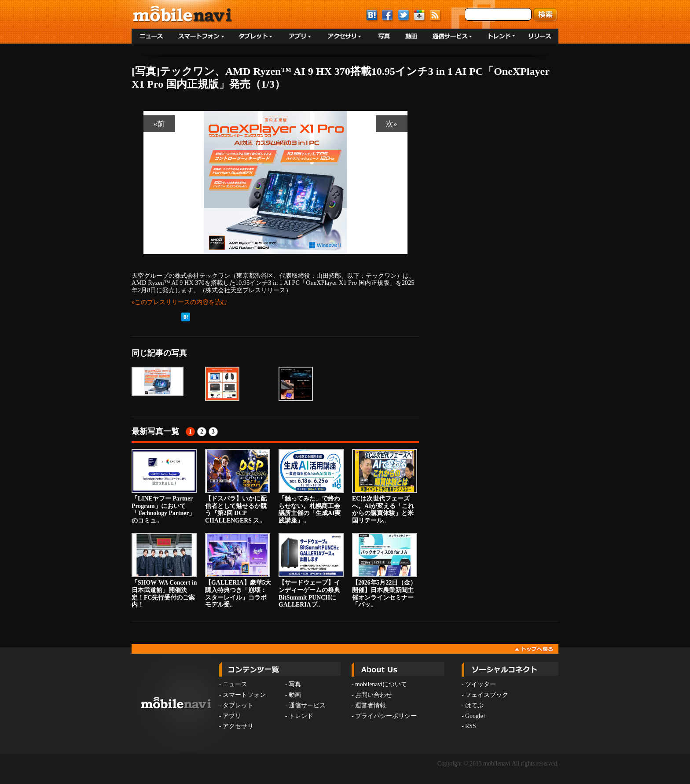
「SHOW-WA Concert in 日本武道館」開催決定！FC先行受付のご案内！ (164, 571)
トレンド (301, 716)
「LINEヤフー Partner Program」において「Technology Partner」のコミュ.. (164, 486)
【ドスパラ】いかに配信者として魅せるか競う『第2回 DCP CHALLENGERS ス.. (238, 486)
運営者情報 (371, 705)
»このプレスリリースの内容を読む (179, 302)
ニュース (235, 684)
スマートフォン (244, 695)
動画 (295, 695)
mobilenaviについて (381, 684)
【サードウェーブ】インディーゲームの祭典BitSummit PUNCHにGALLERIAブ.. (311, 571)
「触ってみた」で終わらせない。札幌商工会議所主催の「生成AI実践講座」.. (311, 486)
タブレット (238, 705)
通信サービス (307, 705)
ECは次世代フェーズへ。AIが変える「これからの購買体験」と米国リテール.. (385, 486)
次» (392, 124)
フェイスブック (487, 695)
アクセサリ (238, 726)
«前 (159, 124)
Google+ (476, 716)
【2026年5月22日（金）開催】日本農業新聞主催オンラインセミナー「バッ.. (385, 571)
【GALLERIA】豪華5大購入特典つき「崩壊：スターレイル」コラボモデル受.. (238, 571)
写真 (295, 684)
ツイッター (481, 684)
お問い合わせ (374, 695)
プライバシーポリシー (386, 716)
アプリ (232, 716)
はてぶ (474, 705)
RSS (471, 726)
